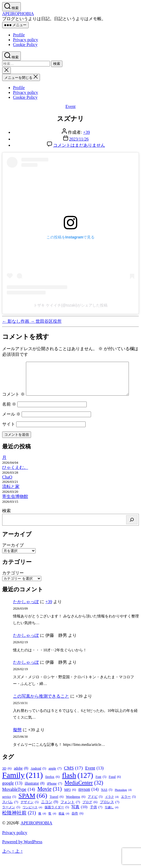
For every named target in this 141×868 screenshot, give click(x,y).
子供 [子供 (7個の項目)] (96, 819)
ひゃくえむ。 (15, 479)
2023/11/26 (79, 139)
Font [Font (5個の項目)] (101, 788)
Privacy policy (26, 40)
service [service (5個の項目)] (9, 808)
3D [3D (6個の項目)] (7, 780)
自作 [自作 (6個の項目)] (77, 825)
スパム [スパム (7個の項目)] (10, 814)
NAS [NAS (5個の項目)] (107, 801)
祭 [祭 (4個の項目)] (52, 825)
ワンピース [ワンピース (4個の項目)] (32, 819)
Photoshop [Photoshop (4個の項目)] (123, 801)
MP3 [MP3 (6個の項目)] (70, 801)
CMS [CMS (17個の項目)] (73, 780)
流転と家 (11, 498)
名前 (9, 416)
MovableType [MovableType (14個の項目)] (19, 801)
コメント (14, 364)
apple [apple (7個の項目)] (55, 780)
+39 (87, 132)
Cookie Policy (25, 45)
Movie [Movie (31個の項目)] (49, 801)
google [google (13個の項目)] (12, 795)
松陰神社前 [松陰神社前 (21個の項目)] (19, 825)
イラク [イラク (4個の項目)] (112, 808)
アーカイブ (13, 557)
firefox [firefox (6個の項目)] (53, 788)
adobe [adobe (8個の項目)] (21, 780)
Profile (19, 35)
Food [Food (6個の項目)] (115, 788)
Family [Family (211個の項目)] (23, 787)
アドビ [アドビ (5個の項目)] (95, 808)
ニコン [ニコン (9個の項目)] (50, 813)
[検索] (132, 531)
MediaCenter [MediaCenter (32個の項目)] (84, 794)
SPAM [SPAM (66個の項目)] (33, 807)
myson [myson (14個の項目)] (88, 801)
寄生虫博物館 (15, 508)
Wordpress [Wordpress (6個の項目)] (76, 808)
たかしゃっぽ (26, 613)
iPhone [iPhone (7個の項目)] (55, 795)
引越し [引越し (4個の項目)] (112, 819)
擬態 (17, 741)
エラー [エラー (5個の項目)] (128, 808)
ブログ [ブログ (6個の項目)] (90, 814)
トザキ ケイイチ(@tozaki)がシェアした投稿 (70, 305)
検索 (6, 522)
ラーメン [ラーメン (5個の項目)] (11, 819)
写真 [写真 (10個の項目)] (79, 819)
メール (11, 426)
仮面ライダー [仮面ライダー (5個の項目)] (57, 819)
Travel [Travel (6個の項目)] (57, 808)
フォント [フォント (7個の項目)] (70, 814)
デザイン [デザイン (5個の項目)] (30, 814)
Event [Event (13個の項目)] (94, 780)
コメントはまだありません (79, 145)
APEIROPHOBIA (18, 14)
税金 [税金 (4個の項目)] (64, 825)
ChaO (7, 489)
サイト (9, 436)
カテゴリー (13, 584)
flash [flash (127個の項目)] (78, 787)
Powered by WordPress (22, 853)
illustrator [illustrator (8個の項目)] (34, 795)
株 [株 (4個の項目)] (42, 825)
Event (70, 106)
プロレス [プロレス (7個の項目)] (110, 814)
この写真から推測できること (41, 708)
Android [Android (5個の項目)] (38, 780)
